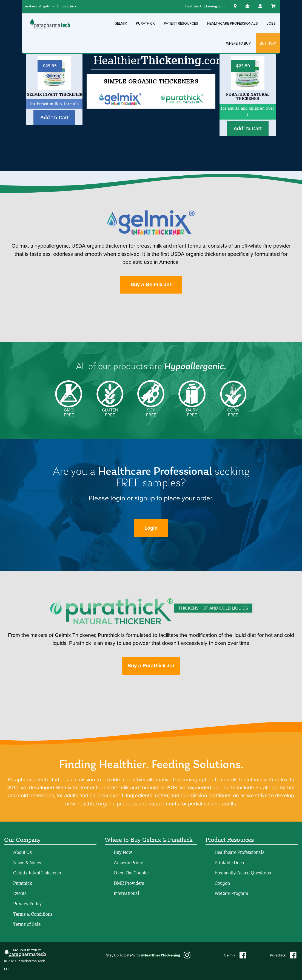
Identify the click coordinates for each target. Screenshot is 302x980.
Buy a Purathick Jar (151, 666)
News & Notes (27, 863)
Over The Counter (131, 873)
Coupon (222, 883)
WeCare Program (231, 894)
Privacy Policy (28, 904)
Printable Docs (229, 863)
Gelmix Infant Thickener (37, 873)
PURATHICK (145, 23)
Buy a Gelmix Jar (151, 285)
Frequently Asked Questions (243, 873)
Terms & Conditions (33, 914)
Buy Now (123, 853)
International (126, 894)
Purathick (23, 883)
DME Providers (129, 883)
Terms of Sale (27, 925)
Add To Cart (54, 117)
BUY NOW (268, 43)
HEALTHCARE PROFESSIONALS (233, 23)
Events (20, 894)
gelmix (49, 6)
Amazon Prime (128, 863)
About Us (22, 853)
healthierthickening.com (205, 6)
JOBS (271, 23)
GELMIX (121, 23)
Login (151, 528)
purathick (69, 6)
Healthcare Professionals (240, 853)
